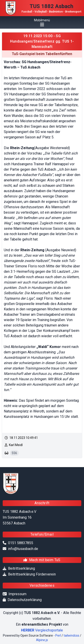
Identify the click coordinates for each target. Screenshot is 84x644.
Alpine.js (42, 640)
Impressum (17, 594)
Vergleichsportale (42, 630)
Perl (58, 635)
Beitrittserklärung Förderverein (32, 574)
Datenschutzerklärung (25, 600)
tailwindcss (71, 635)
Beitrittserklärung (22, 568)
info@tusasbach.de (23, 549)
